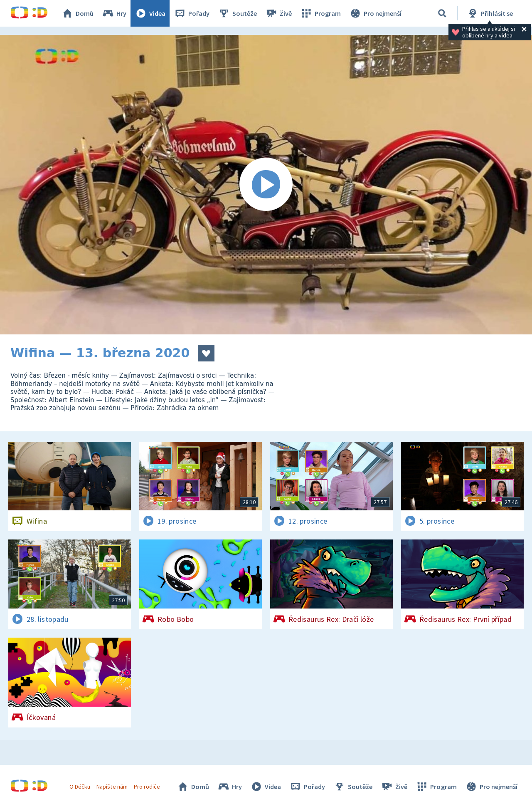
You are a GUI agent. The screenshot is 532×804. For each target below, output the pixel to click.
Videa (150, 13)
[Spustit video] (266, 185)
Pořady (192, 13)
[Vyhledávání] (442, 13)
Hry (114, 13)
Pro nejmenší (375, 13)
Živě (278, 13)
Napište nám (112, 787)
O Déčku (80, 787)
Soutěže (237, 13)
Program (320, 13)
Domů (77, 13)
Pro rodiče (147, 787)
